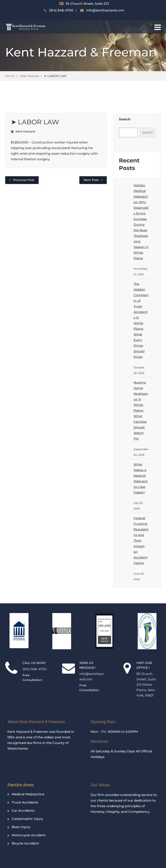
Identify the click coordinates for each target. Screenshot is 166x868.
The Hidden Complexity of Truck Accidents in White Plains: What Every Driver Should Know (141, 320)
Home (10, 76)
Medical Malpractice (28, 794)
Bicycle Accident (25, 843)
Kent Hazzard (25, 131)
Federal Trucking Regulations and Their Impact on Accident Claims (141, 541)
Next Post (91, 180)
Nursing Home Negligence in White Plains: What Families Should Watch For (141, 410)
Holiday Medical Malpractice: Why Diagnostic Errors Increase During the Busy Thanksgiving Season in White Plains (141, 222)
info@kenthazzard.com (105, 10)
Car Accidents (23, 811)
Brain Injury (21, 827)
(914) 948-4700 (61, 10)
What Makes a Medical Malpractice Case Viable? (141, 478)
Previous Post (24, 180)
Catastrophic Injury (27, 819)
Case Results (29, 76)
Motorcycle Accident (29, 835)
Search (125, 119)
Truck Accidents (25, 802)
